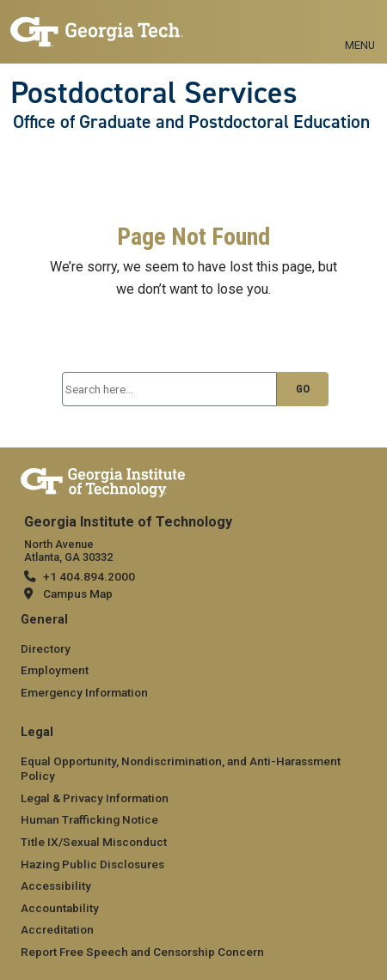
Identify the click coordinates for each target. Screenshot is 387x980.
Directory (46, 648)
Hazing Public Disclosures (92, 864)
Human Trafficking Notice (89, 819)
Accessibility (56, 886)
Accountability (60, 908)
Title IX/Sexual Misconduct (94, 842)
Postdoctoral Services (154, 93)
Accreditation (57, 929)
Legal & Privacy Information (95, 798)
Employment (55, 670)
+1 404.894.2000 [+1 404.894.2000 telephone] (89, 576)
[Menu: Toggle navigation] (360, 26)
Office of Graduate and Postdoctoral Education (191, 122)
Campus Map (78, 593)
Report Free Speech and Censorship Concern (142, 952)
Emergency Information (84, 692)
